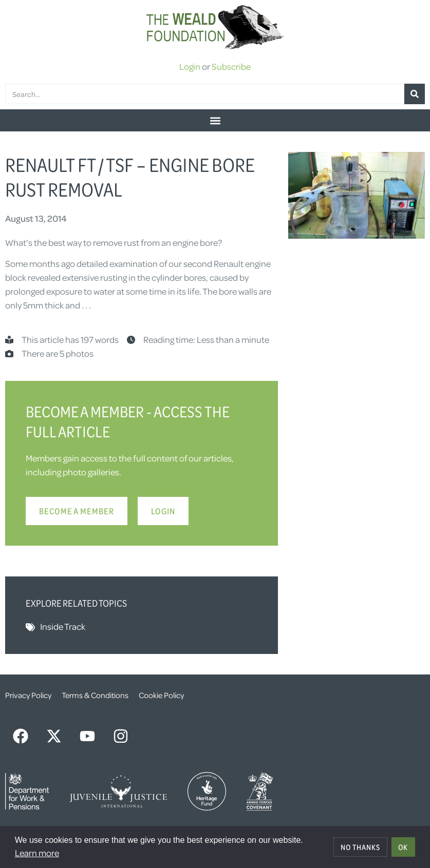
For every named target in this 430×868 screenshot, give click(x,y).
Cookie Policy (161, 695)
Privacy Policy (28, 695)
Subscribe (231, 66)
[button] (215, 120)
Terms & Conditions (95, 695)
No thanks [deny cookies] (360, 847)
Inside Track (63, 626)
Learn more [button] (37, 853)
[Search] (415, 94)
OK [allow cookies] (403, 847)
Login (190, 66)
